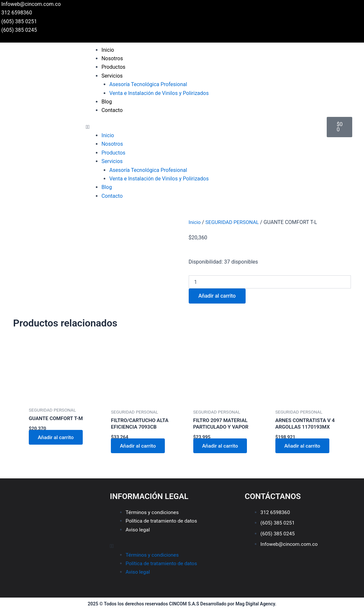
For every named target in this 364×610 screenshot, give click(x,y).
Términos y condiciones (153, 512)
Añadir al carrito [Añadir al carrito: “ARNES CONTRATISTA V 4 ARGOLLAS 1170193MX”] (304, 446)
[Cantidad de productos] (270, 282)
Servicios (112, 76)
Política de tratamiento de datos (163, 521)
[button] (203, 127)
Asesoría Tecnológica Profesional (148, 84)
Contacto (112, 110)
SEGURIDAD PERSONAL (234, 222)
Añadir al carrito (217, 296)
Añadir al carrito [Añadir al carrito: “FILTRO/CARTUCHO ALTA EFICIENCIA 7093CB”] (139, 446)
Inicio (108, 50)
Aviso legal (138, 530)
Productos (113, 67)
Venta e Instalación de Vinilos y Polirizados (159, 93)
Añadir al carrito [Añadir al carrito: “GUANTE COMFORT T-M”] (57, 438)
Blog (107, 102)
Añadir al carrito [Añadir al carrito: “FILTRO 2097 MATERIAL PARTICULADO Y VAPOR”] (222, 446)
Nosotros (112, 58)
